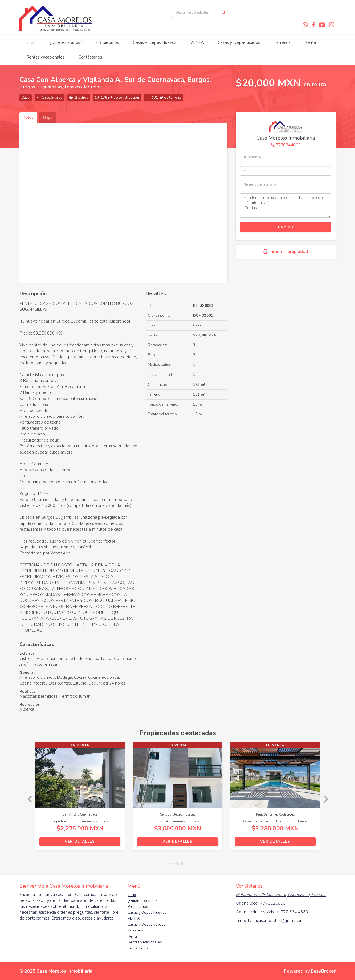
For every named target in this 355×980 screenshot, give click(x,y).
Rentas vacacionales (45, 57)
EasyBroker (323, 971)
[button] (27, 799)
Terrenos (282, 42)
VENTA (197, 42)
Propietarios (107, 42)
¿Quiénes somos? (66, 42)
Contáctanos (90, 57)
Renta (310, 42)
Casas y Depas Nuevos (155, 42)
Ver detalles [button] (80, 842)
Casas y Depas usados (239, 42)
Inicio (31, 42)
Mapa (48, 118)
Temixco (73, 87)
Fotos (28, 118)
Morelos (93, 87)
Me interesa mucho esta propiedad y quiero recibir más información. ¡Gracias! (286, 206)
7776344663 (288, 145)
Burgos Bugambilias (41, 87)
